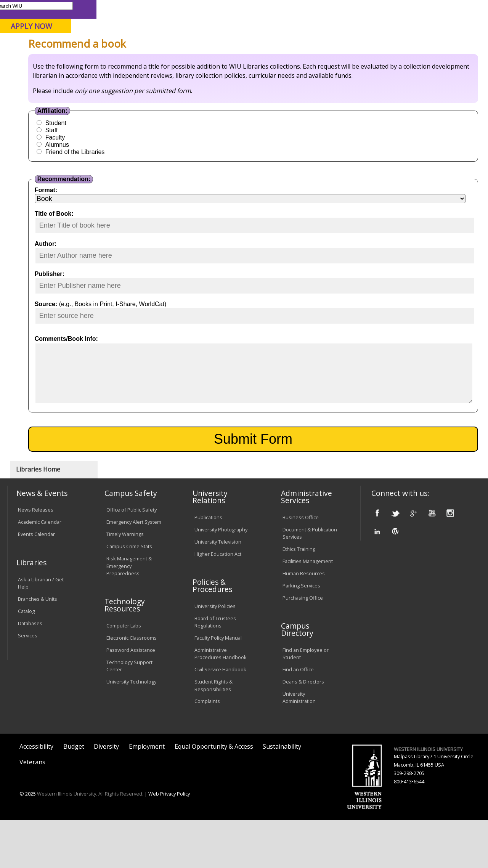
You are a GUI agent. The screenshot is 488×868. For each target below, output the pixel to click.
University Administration (299, 745)
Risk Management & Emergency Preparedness (129, 614)
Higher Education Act (218, 602)
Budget (74, 794)
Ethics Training (299, 597)
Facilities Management (308, 609)
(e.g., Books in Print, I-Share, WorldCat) (175, 369)
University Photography (221, 577)
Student (126, 188)
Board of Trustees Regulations (215, 670)
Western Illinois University (120, 33)
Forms (180, 78)
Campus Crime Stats (129, 594)
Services (28, 683)
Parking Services (301, 633)
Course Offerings (269, 9)
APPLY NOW (423, 26)
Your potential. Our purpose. (85, 45)
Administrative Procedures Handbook (221, 702)
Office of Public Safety (132, 558)
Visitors (72, 9)
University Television (218, 589)
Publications (208, 565)
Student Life (358, 61)
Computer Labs (124, 674)
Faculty (125, 203)
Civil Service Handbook (220, 717)
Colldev (204, 78)
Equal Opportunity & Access (214, 794)
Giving (313, 61)
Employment (147, 794)
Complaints (207, 749)
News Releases (36, 558)
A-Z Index (337, 9)
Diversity (106, 794)
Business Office (301, 565)
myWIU (365, 9)
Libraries (231, 9)
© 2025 (28, 842)
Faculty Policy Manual (218, 686)
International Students (116, 9)
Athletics (235, 61)
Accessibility (36, 794)
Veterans (32, 810)
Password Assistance (131, 698)
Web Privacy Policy (169, 842)
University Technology (131, 730)
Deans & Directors (303, 730)
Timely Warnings (125, 582)
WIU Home (122, 78)
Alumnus (127, 210)
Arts (199, 61)
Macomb (147, 45)
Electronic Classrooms (132, 686)
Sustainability (282, 794)
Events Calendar (36, 582)
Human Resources (304, 621)
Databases (30, 671)
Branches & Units (38, 647)
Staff (122, 195)
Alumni (276, 61)
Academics (109, 61)
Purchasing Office (303, 645)
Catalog (26, 659)
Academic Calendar (40, 570)
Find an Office (298, 717)
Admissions (159, 61)
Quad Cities (183, 45)
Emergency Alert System (134, 570)
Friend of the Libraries (145, 217)
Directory (307, 9)
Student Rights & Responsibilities (213, 733)
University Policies (215, 654)
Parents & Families (33, 9)
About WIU (60, 61)
